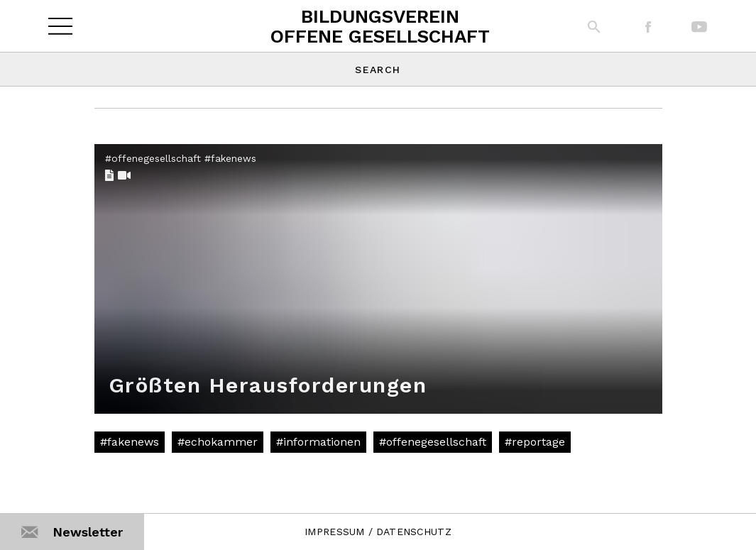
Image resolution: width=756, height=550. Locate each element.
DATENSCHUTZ (414, 532)
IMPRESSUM (335, 532)
